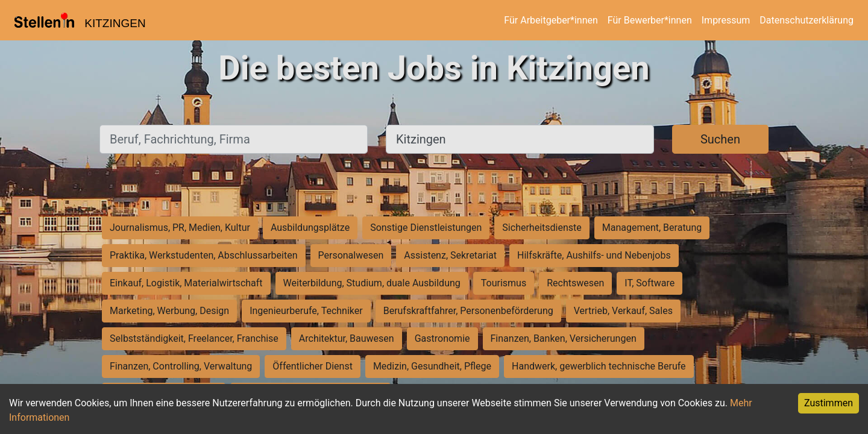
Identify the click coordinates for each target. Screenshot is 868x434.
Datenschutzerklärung (807, 20)
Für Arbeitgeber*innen (551, 20)
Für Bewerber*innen (650, 20)
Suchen (720, 139)
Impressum (726, 20)
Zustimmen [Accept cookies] (829, 403)
